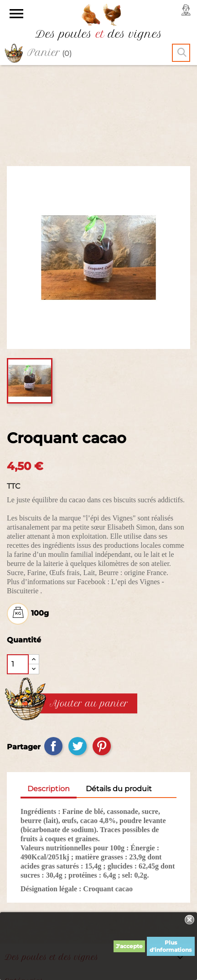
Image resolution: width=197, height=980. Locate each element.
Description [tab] (49, 702)
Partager (53, 659)
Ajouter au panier (89, 617)
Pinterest (102, 659)
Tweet (78, 659)
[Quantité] (18, 577)
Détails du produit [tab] (119, 702)
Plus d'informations (171, 946)
